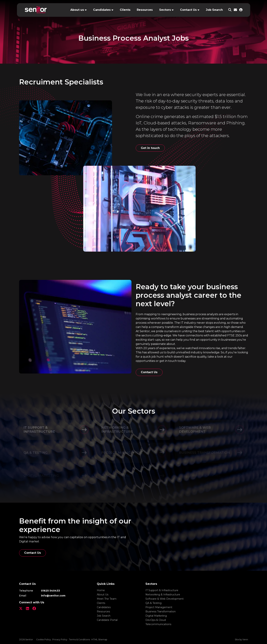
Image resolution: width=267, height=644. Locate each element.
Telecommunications (158, 624)
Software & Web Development (165, 599)
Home (101, 590)
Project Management (159, 607)
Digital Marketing (156, 616)
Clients (125, 10)
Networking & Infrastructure (163, 595)
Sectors (165, 10)
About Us (103, 595)
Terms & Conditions (79, 639)
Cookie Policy (44, 639)
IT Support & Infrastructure (162, 590)
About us (77, 10)
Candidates (102, 10)
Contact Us (188, 10)
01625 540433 (50, 591)
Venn (245, 639)
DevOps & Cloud (156, 620)
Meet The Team (107, 599)
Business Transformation (161, 611)
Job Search (214, 10)
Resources (145, 10)
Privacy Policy (60, 639)
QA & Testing (153, 603)
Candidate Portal (107, 620)
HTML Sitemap (99, 639)
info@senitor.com (53, 596)
